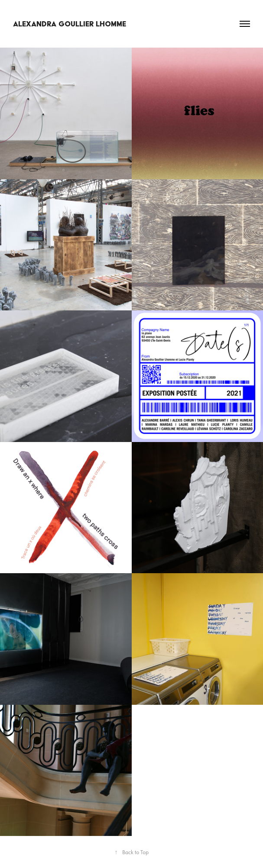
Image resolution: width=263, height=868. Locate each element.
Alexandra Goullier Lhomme (70, 24)
